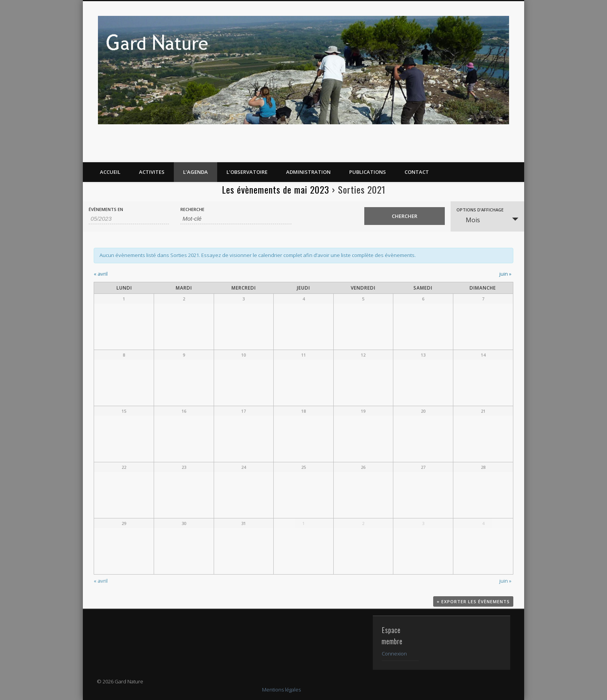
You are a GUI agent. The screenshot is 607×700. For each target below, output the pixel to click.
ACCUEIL (110, 172)
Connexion (394, 654)
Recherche (192, 209)
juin (505, 274)
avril (101, 274)
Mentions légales (281, 690)
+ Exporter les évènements (473, 603)
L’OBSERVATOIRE (247, 172)
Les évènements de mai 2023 (276, 189)
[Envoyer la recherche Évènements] (404, 216)
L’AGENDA (195, 172)
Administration (308, 172)
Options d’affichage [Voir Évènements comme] (480, 210)
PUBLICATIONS (368, 172)
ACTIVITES (152, 172)
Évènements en (106, 209)
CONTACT (417, 172)
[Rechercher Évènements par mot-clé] (236, 219)
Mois (468, 220)
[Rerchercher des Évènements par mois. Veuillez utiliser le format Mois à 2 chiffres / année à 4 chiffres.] (129, 219)
